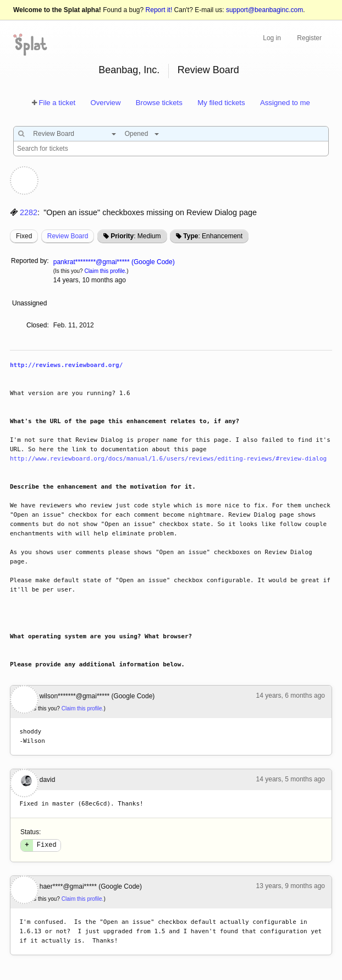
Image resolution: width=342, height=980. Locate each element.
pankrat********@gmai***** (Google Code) (114, 262)
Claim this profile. (105, 271)
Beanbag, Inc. (129, 70)
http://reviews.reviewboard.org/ (66, 365)
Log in (272, 38)
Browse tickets (159, 103)
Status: (31, 832)
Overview (105, 103)
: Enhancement (213, 236)
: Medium (136, 236)
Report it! (159, 10)
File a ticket (57, 103)
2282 (29, 212)
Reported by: (30, 261)
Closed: (38, 325)
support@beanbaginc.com (264, 10)
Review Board (208, 70)
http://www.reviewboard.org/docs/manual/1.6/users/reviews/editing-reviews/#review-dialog (168, 459)
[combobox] (72, 134)
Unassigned (31, 303)
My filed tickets (221, 103)
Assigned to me (285, 103)
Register (309, 38)
